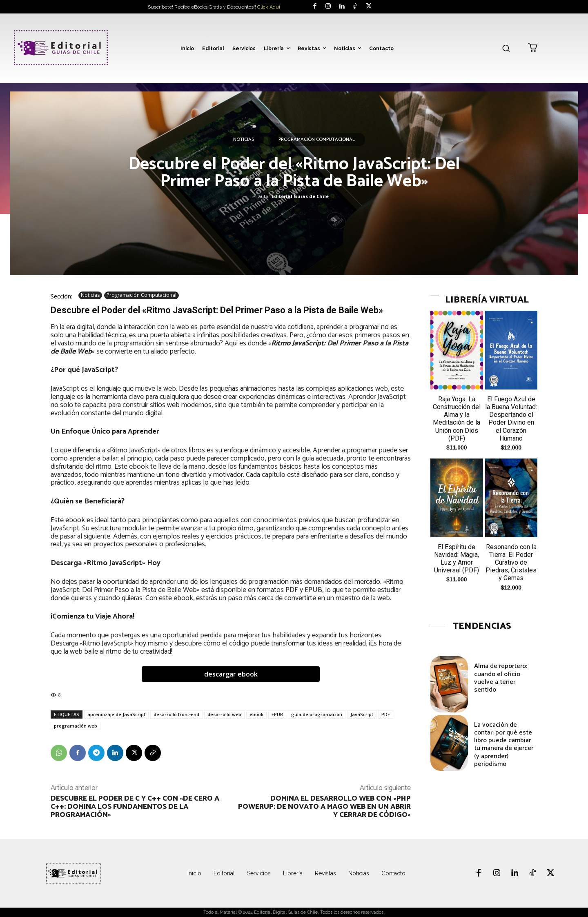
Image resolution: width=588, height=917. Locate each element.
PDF (386, 714)
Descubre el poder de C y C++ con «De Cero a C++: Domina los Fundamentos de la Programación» (135, 807)
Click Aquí (269, 7)
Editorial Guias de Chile (300, 196)
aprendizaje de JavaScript (116, 714)
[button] (506, 48)
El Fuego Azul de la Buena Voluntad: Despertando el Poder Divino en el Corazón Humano (511, 419)
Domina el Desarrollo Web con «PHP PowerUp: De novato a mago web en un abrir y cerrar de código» (324, 807)
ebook (256, 714)
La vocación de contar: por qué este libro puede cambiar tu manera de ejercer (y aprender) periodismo (504, 745)
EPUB (277, 714)
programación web (76, 726)
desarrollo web (224, 714)
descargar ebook (231, 674)
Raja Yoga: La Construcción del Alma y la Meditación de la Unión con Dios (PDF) (457, 419)
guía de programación (317, 714)
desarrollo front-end (176, 714)
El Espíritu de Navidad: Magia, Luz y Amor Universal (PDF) (457, 559)
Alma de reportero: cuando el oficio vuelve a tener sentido (501, 678)
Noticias (244, 140)
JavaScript (362, 714)
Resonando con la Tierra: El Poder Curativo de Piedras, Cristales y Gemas (511, 563)
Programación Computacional (317, 140)
